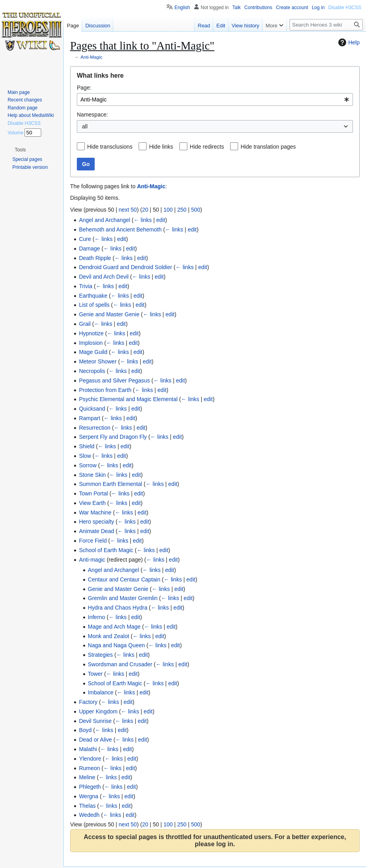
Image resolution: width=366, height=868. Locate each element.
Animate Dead (96, 531)
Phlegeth (90, 787)
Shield (87, 446)
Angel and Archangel (104, 220)
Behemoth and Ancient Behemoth (120, 229)
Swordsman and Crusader (120, 664)
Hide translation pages (268, 147)
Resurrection (94, 428)
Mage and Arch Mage (114, 627)
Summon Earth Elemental (111, 484)
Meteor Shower (98, 361)
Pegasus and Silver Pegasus (114, 380)
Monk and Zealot (109, 636)
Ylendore (90, 759)
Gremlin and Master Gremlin (123, 598)
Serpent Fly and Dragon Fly (113, 437)
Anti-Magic (91, 57)
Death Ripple (95, 258)
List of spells (94, 305)
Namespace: (92, 115)
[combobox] (215, 99)
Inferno (97, 617)
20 (145, 210)
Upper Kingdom (98, 711)
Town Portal (93, 493)
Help (348, 42)
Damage (89, 249)
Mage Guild (93, 352)
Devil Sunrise (95, 721)
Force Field (93, 541)
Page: (84, 88)
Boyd (85, 730)
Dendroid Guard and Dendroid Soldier (125, 267)
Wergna (89, 796)
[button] (20, 150)
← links (143, 220)
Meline (87, 777)
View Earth (92, 503)
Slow (85, 456)
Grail (85, 324)
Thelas (87, 806)
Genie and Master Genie (109, 314)
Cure (85, 239)
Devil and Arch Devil (104, 277)
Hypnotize (91, 333)
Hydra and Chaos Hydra (118, 608)
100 (168, 210)
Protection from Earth (105, 390)
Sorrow (88, 465)
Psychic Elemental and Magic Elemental (128, 399)
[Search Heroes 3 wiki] (326, 25)
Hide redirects (207, 147)
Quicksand (92, 409)
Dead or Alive (95, 740)
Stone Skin (92, 475)
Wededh (89, 815)
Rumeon (89, 768)
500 (195, 210)
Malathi (88, 749)
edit (161, 220)
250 (182, 210)
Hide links (161, 147)
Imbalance (101, 692)
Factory (88, 702)
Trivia (86, 286)
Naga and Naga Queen (116, 645)
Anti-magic (92, 560)
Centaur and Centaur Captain (124, 579)
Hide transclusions (110, 147)
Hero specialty (96, 522)
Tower (95, 674)
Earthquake (93, 296)
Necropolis (92, 371)
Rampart (90, 418)
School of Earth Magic (106, 550)
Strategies (100, 655)
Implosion (91, 343)
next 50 (128, 210)
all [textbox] (85, 126)
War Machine (95, 512)
